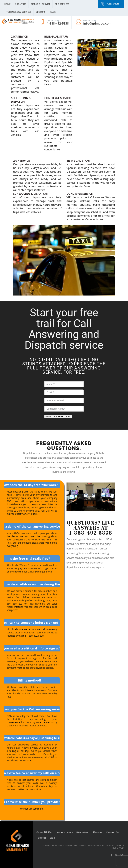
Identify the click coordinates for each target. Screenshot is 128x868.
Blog (52, 838)
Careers (98, 832)
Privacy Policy (64, 832)
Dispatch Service (40, 4)
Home (7, 4)
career (42, 838)
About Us (21, 4)
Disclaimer (83, 832)
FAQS (53, 12)
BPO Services (62, 4)
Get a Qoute (113, 4)
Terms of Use (44, 832)
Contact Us (113, 832)
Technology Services (19, 12)
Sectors (41, 12)
